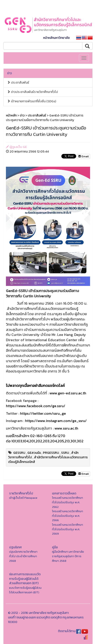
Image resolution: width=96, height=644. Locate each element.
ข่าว (9, 73)
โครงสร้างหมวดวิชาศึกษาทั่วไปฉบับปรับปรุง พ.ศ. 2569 (67, 529)
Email (83, 156)
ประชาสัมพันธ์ (18, 83)
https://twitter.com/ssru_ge (43, 413)
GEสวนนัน (34, 453)
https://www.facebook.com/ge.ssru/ (36, 406)
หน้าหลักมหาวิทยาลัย (56, 38)
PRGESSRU (51, 453)
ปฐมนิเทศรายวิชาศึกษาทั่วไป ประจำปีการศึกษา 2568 (23, 556)
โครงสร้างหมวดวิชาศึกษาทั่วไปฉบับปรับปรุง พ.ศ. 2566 (67, 516)
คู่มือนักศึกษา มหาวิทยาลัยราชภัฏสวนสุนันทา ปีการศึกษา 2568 (68, 556)
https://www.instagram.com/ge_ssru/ (56, 421)
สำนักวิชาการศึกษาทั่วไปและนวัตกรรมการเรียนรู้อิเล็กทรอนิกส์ (48, 460)
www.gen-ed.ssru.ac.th (68, 393)
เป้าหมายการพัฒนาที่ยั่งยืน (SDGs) (32, 101)
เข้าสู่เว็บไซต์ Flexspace (23, 498)
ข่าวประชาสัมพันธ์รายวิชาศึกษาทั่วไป (32, 92)
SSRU (65, 453)
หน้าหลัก (11, 115)
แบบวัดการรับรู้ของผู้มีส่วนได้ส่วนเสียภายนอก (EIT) (25, 590)
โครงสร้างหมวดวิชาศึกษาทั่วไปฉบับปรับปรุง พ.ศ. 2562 (67, 502)
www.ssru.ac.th (66, 428)
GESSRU (19, 453)
